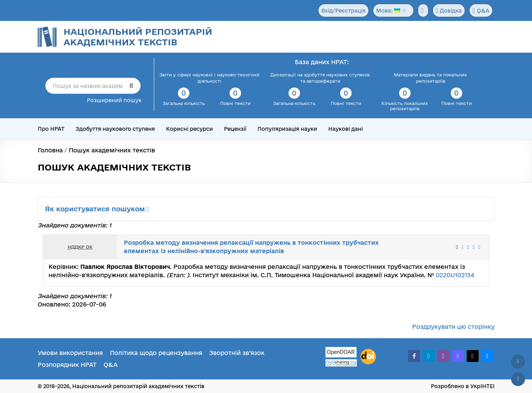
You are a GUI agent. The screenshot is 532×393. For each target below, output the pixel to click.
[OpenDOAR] (341, 353)
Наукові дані (346, 129)
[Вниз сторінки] (518, 379)
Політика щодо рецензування (156, 353)
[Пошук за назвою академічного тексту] (93, 86)
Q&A (481, 10)
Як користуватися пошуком (97, 209)
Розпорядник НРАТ (67, 365)
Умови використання (70, 353)
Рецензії (235, 129)
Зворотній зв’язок (237, 353)
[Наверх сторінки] (518, 362)
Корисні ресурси (189, 129)
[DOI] (368, 357)
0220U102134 (455, 275)
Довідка (449, 10)
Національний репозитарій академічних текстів (138, 37)
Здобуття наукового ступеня (115, 129)
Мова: (388, 11)
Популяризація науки (287, 129)
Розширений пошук (114, 100)
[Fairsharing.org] (341, 363)
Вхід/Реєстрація (343, 11)
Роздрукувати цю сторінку (453, 327)
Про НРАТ (51, 129)
